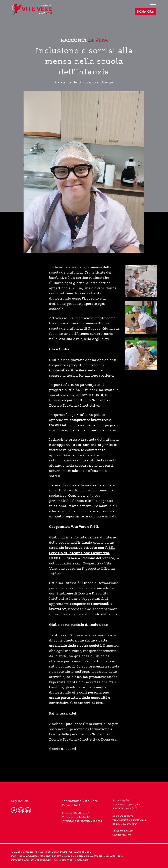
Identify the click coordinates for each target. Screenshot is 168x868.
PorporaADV (43, 860)
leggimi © (116, 856)
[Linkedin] (28, 810)
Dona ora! (109, 739)
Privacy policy (123, 831)
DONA (145, 12)
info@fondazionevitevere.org (82, 821)
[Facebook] (14, 810)
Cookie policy (122, 835)
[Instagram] (21, 810)
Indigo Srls (81, 860)
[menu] (153, 7)
